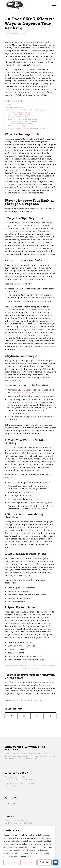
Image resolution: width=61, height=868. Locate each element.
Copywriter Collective (33, 700)
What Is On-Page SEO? (15, 107)
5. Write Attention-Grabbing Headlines (24, 121)
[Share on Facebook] (11, 716)
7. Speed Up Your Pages (19, 126)
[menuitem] (53, 5)
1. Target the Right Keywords (20, 112)
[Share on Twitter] (24, 716)
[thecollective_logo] (25, 5)
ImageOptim (40, 393)
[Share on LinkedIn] (50, 716)
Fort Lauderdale (19, 335)
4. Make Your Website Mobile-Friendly (24, 119)
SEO (24, 33)
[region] (28, 847)
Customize (11, 863)
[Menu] (53, 5)
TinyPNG (21, 393)
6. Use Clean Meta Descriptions (22, 124)
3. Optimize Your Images (19, 117)
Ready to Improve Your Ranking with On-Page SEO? (28, 128)
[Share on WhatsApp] (37, 716)
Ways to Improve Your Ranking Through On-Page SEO (27, 110)
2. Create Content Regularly (20, 115)
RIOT (28, 393)
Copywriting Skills (13, 33)
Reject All (28, 863)
